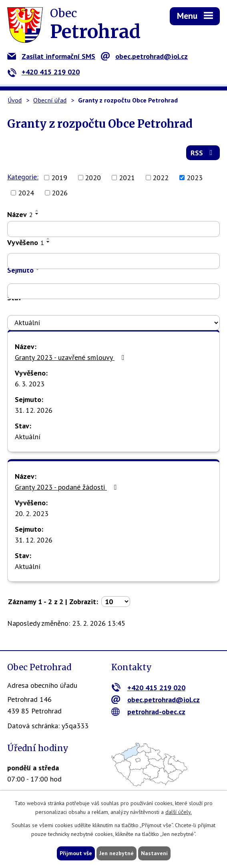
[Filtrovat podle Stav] (113, 323)
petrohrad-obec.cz (148, 712)
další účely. (179, 812)
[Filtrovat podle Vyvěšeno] (113, 261)
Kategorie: (23, 177)
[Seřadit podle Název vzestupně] (37, 211)
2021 (127, 178)
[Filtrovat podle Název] (113, 229)
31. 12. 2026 (34, 410)
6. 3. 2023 (30, 384)
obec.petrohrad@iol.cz (144, 56)
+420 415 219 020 (43, 72)
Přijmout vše (76, 853)
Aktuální (28, 437)
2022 (161, 178)
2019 (59, 178)
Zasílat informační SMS (51, 56)
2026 (60, 193)
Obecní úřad (50, 100)
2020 (93, 178)
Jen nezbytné (117, 853)
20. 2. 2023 (32, 513)
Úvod (15, 100)
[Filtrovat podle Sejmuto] (113, 291)
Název (20, 214)
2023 (195, 178)
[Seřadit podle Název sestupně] (37, 214)
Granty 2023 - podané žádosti (67, 487)
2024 (26, 193)
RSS (203, 153)
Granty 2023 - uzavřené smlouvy (71, 357)
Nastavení (154, 853)
